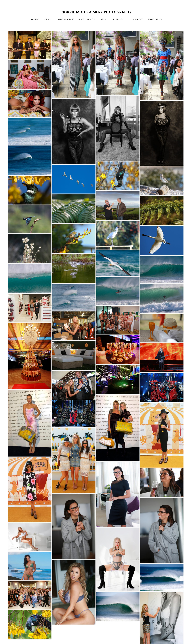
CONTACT (119, 19)
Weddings (137, 19)
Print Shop (155, 19)
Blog (104, 19)
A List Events (87, 19)
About (48, 19)
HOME (35, 19)
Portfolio (65, 19)
